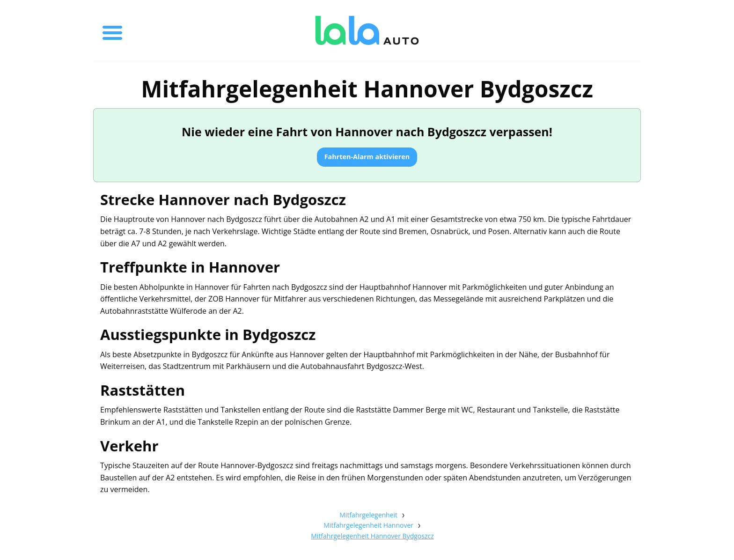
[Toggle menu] (112, 30)
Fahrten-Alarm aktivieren (367, 157)
